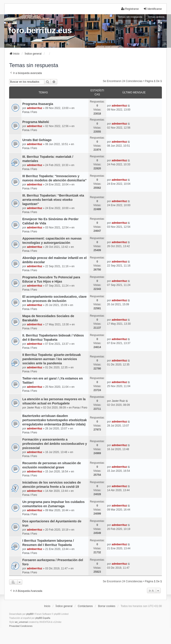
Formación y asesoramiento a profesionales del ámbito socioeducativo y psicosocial (55, 444)
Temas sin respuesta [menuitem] (130, 17)
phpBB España (43, 618)
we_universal (21, 622)
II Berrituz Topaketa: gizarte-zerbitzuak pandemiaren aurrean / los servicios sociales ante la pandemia (52, 359)
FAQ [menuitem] (9, 45)
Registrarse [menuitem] (130, 9)
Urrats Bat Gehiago (37, 140)
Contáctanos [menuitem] (85, 606)
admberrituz (35, 108)
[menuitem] (14, 626)
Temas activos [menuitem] (156, 17)
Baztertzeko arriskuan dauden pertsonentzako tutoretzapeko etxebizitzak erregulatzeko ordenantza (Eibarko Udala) (54, 420)
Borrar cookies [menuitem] (107, 606)
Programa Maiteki (36, 122)
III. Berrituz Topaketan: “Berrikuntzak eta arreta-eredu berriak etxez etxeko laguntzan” (53, 200)
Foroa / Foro (30, 112)
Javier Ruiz (34, 408)
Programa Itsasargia (38, 104)
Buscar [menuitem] (21, 45)
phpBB (30, 614)
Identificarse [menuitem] (153, 9)
